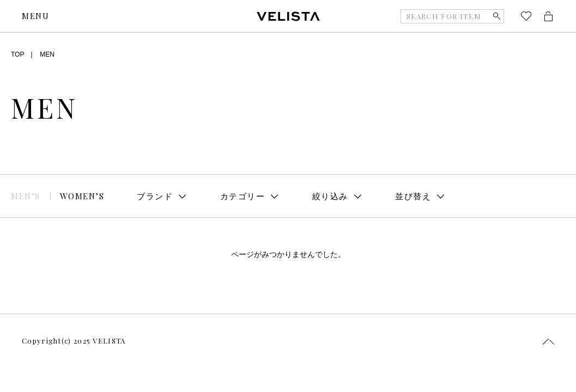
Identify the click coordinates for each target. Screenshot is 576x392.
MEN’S (26, 196)
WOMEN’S (82, 196)
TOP (17, 54)
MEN (47, 54)
